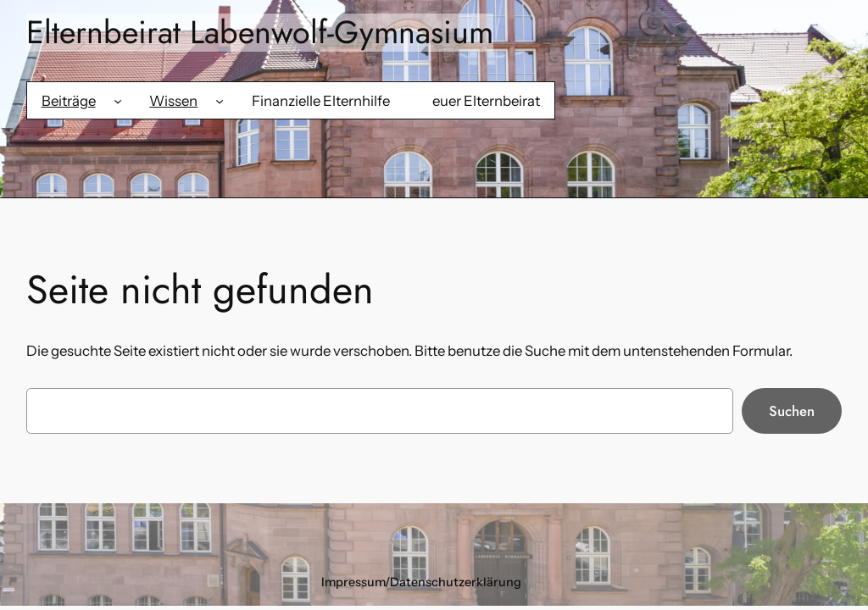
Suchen (792, 411)
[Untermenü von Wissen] (220, 101)
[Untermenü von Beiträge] (118, 101)
